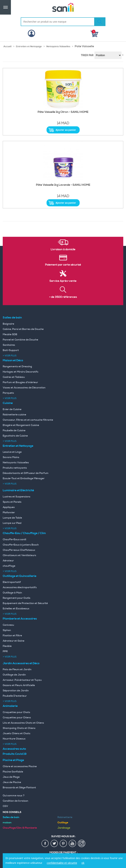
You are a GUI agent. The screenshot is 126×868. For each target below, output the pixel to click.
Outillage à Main (12, 593)
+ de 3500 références (63, 297)
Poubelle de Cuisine (14, 431)
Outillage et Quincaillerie (20, 576)
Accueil (7, 46)
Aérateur (8, 561)
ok (83, 863)
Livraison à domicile (63, 250)
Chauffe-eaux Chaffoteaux (19, 550)
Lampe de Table (12, 518)
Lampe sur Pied (12, 523)
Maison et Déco (13, 360)
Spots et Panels (12, 502)
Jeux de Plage (11, 777)
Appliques (9, 507)
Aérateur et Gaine (14, 641)
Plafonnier (9, 513)
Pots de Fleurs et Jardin (17, 670)
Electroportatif (12, 582)
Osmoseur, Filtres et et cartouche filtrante (28, 420)
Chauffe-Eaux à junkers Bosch (21, 545)
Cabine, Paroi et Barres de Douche (23, 329)
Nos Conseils (12, 812)
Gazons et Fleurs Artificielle (19, 685)
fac (45, 844)
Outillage (63, 823)
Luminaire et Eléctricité (18, 490)
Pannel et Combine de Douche (20, 340)
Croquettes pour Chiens (17, 718)
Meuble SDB (10, 334)
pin (63, 844)
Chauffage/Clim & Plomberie (20, 828)
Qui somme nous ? (14, 796)
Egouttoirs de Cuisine (15, 436)
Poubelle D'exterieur (15, 696)
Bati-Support (11, 350)
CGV (5, 806)
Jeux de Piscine (12, 782)
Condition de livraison (15, 801)
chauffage (9, 566)
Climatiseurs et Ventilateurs (19, 555)
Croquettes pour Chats (16, 712)
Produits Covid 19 (15, 754)
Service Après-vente (63, 281)
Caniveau (8, 625)
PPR (5, 651)
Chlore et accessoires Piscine (20, 766)
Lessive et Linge (12, 452)
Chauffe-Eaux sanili (14, 540)
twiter (54, 844)
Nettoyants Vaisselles (58, 46)
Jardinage (64, 828)
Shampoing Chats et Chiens (19, 728)
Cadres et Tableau (14, 377)
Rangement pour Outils (17, 598)
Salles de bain (12, 318)
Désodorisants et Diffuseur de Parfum (26, 473)
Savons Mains (11, 457)
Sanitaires (9, 345)
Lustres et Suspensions (17, 497)
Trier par (87, 55)
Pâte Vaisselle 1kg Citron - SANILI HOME (63, 112)
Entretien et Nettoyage (29, 46)
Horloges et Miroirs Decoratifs (21, 372)
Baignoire (8, 324)
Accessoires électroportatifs (20, 587)
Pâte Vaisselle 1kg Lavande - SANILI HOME (63, 185)
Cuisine (8, 403)
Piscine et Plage (13, 760)
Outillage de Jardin (14, 675)
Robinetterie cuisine (14, 415)
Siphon (7, 630)
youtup (73, 844)
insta (82, 844)
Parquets (8, 393)
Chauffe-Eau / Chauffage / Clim (24, 533)
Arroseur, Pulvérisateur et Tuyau (22, 680)
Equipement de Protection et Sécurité (25, 603)
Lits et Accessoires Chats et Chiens (23, 723)
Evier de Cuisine (12, 409)
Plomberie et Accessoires (20, 619)
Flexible (7, 646)
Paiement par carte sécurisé (63, 265)
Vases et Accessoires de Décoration (24, 388)
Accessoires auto (14, 749)
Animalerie (10, 706)
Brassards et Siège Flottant (19, 788)
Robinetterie (65, 817)
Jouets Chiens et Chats (17, 733)
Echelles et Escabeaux (16, 609)
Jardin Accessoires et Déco (21, 663)
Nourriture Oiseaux (14, 739)
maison (7, 823)
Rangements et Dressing (17, 367)
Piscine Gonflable (13, 772)
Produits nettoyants (15, 468)
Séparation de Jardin (16, 691)
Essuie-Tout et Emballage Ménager (24, 478)
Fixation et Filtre (12, 636)
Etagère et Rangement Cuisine (21, 425)
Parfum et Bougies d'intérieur (20, 382)
